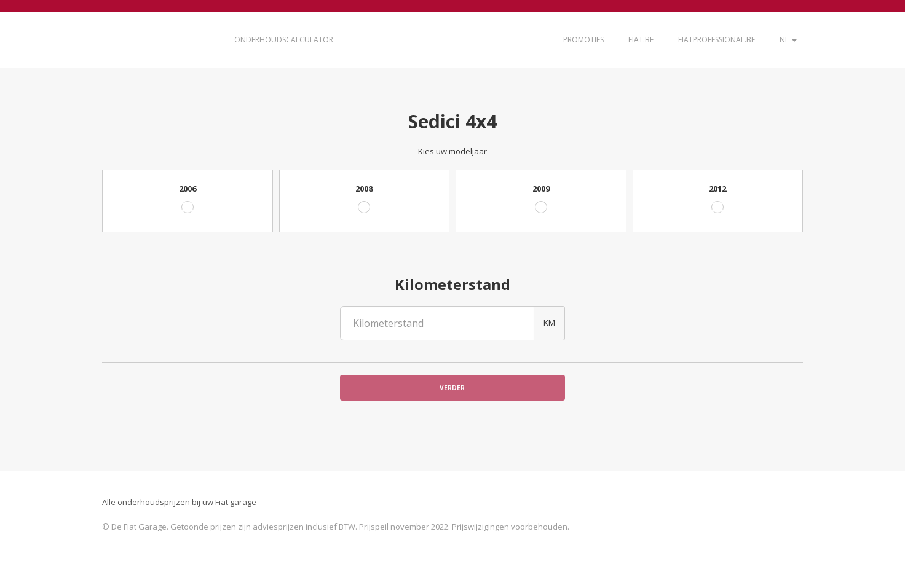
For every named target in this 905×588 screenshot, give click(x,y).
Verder (452, 388)
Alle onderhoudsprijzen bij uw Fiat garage (179, 502)
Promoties (583, 40)
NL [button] (788, 40)
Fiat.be (641, 40)
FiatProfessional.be (717, 40)
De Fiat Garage (157, 40)
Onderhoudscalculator (284, 40)
